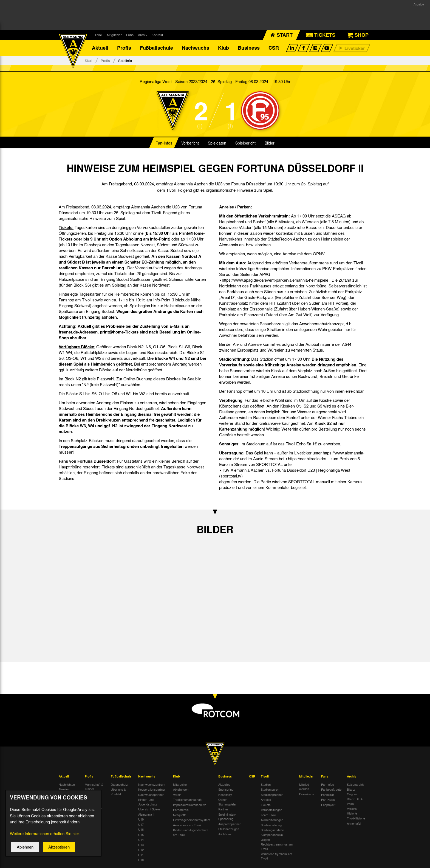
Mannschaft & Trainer (94, 787)
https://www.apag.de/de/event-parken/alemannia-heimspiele (275, 281)
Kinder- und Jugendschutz (148, 803)
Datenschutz (119, 785)
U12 (141, 850)
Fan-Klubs (328, 800)
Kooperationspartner (152, 790)
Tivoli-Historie (356, 819)
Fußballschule (156, 48)
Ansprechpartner (230, 824)
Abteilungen (181, 790)
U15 (141, 835)
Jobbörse (225, 835)
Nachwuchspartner (151, 795)
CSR (274, 48)
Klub (224, 48)
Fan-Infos (164, 144)
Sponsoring (226, 790)
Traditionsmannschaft (187, 800)
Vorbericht (190, 144)
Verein (177, 795)
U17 (141, 825)
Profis (124, 48)
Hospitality (225, 795)
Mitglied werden (304, 787)
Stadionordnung (271, 825)
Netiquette (180, 815)
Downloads (307, 795)
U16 (141, 830)
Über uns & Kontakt (118, 792)
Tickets (266, 805)
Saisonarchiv (356, 785)
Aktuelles (224, 785)
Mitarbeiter (180, 785)
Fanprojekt (328, 805)
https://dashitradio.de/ (307, 459)
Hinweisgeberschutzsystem (192, 821)
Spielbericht (245, 144)
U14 (141, 840)
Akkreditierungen (272, 821)
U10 (141, 861)
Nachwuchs (196, 48)
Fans (130, 35)
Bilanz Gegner (352, 792)
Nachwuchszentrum (152, 785)
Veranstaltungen (271, 810)
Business (249, 48)
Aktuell (100, 48)
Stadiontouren (270, 790)
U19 (141, 820)
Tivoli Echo (66, 795)
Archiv (143, 35)
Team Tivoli (268, 815)
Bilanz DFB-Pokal (355, 802)
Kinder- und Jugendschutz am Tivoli (191, 833)
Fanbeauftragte (331, 790)
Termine (64, 790)
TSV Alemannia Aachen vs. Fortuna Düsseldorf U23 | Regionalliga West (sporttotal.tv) (285, 474)
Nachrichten (67, 785)
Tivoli (99, 35)
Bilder (270, 144)
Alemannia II (146, 815)
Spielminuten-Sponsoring (227, 817)
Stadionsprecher (272, 795)
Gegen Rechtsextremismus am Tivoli (277, 845)
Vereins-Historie (352, 812)
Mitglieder (114, 35)
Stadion (266, 785)
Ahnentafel (354, 824)
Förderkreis (181, 810)
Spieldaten (217, 144)
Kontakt (157, 35)
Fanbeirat (327, 795)
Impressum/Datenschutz (189, 805)
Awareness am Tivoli (187, 825)
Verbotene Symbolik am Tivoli (276, 857)
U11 (141, 855)
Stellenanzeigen (229, 830)
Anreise (266, 800)
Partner (223, 810)
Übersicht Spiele (149, 810)
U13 (141, 845)
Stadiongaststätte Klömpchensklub (272, 833)
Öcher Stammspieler (227, 803)
